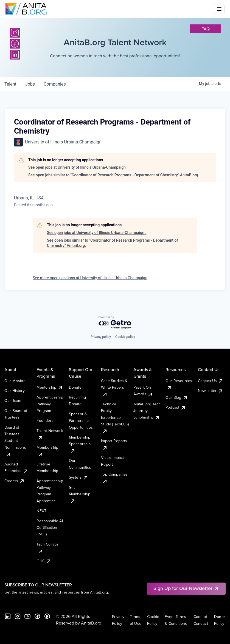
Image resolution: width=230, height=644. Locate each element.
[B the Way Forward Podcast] (47, 616)
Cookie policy (125, 337)
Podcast (176, 407)
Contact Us (211, 381)
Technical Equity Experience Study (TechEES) (115, 417)
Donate (75, 387)
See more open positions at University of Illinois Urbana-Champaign (90, 278)
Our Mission (15, 381)
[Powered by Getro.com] (115, 323)
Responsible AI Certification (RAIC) (50, 528)
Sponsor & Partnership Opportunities (81, 421)
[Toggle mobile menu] (219, 9)
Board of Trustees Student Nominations (15, 441)
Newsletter (211, 391)
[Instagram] (15, 33)
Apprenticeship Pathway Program (50, 404)
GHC (44, 561)
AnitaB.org (91, 623)
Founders (45, 420)
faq (206, 29)
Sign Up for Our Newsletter (186, 588)
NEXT (41, 511)
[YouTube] (27, 616)
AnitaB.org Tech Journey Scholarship (147, 411)
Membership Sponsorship (80, 444)
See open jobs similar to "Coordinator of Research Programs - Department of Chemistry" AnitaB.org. (114, 175)
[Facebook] (37, 616)
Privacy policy (101, 337)
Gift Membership (80, 494)
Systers (79, 477)
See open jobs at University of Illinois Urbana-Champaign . (78, 167)
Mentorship (50, 387)
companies (55, 84)
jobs (30, 84)
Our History (15, 391)
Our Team (13, 400)
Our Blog (177, 397)
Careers (15, 481)
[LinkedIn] (8, 616)
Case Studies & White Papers (114, 387)
